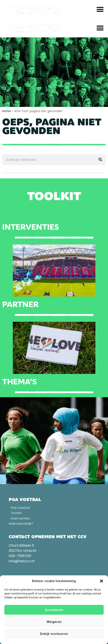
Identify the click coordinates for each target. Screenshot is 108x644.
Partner (20, 304)
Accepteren (54, 610)
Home (7, 111)
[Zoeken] (100, 160)
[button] (101, 581)
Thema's (19, 382)
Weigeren (54, 622)
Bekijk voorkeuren (54, 634)
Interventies (31, 227)
